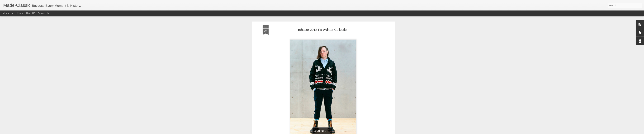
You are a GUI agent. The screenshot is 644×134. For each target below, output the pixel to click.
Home (20, 13)
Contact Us (43, 13)
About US (31, 13)
